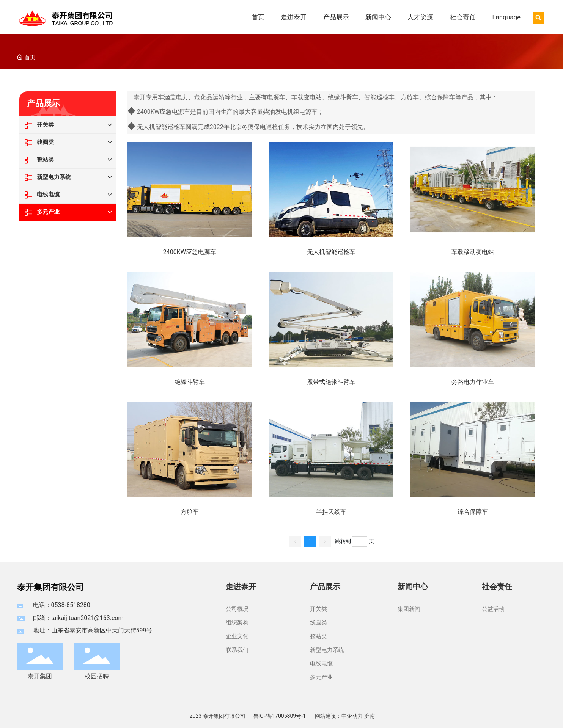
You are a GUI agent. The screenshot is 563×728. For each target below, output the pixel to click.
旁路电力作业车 (473, 382)
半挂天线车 (331, 512)
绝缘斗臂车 (190, 382)
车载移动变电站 (473, 252)
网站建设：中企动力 (339, 716)
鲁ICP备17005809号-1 (280, 716)
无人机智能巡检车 (331, 252)
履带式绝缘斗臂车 (331, 382)
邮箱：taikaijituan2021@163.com (78, 618)
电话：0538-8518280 (62, 605)
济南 (370, 716)
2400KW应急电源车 (190, 252)
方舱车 (190, 512)
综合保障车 (473, 512)
